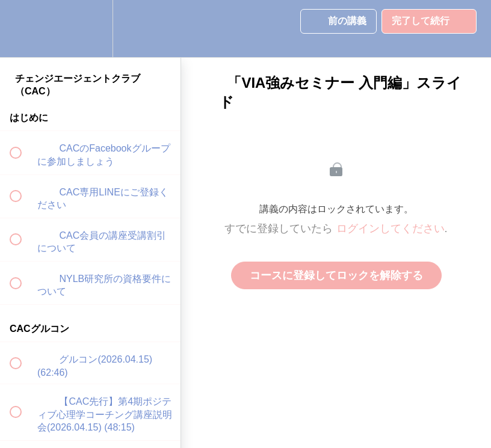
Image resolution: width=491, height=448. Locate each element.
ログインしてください (391, 229)
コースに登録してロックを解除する (336, 275)
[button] (22, 29)
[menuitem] (90, 29)
